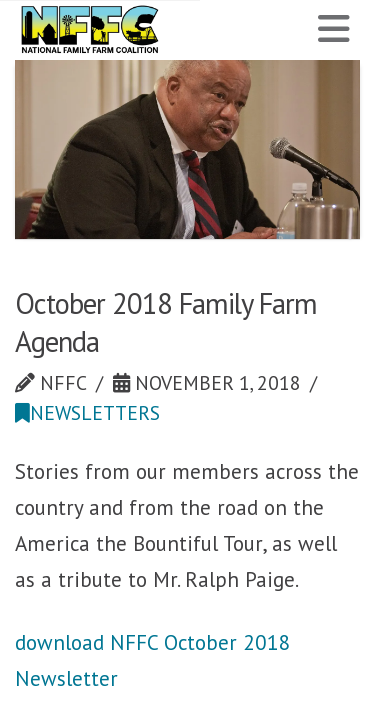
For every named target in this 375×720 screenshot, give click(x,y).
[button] (334, 29)
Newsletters (87, 412)
